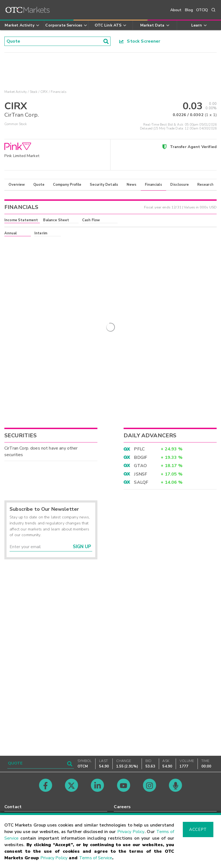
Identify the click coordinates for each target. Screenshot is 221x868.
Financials (153, 185)
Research (205, 185)
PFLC (139, 610)
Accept (198, 829)
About (176, 10)
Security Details (104, 185)
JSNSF (141, 634)
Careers (122, 807)
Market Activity (16, 92)
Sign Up (82, 707)
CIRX (44, 92)
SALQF (141, 643)
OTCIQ (202, 10)
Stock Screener (140, 41)
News (132, 185)
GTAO (140, 626)
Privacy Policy (131, 832)
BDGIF (141, 618)
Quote (39, 185)
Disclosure (180, 185)
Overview (17, 185)
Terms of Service (96, 858)
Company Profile (67, 185)
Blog (189, 10)
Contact (13, 807)
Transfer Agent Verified (193, 147)
